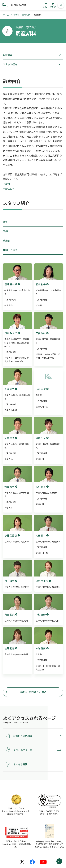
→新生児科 (9, 189)
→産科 (6, 184)
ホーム (6, 15)
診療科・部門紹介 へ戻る (33, 692)
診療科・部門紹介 (22, 15)
